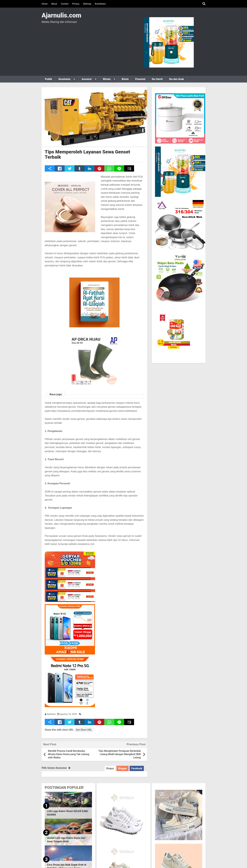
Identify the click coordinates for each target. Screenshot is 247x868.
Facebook (137, 768)
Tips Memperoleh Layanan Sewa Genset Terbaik (87, 154)
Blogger (123, 768)
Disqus (110, 768)
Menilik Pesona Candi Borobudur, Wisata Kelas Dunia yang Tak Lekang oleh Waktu (69, 754)
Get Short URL (84, 730)
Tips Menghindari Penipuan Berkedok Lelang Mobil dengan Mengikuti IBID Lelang (120, 754)
